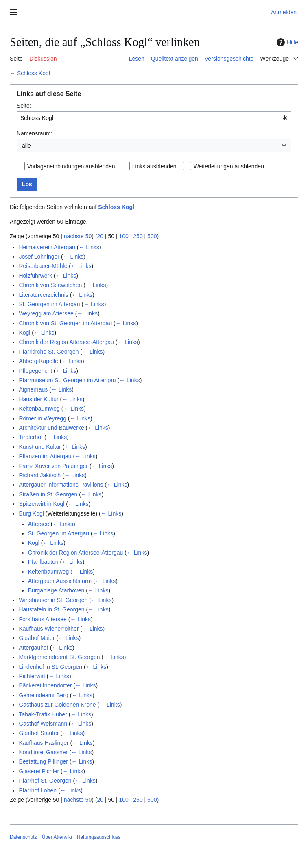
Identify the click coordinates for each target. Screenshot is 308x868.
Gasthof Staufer (39, 733)
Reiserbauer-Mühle (43, 266)
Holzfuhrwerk (35, 276)
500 (152, 236)
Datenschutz (23, 837)
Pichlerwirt (32, 676)
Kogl (24, 333)
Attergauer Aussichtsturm (60, 581)
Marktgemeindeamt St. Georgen (59, 657)
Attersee (39, 524)
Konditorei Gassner (43, 752)
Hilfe (286, 42)
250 (138, 236)
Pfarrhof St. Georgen (45, 781)
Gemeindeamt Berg (43, 695)
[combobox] (154, 118)
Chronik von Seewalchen (50, 285)
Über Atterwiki (57, 837)
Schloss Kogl (34, 73)
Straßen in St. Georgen (48, 494)
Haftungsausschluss (99, 837)
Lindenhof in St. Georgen (50, 667)
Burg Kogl (31, 513)
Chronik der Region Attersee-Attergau (66, 342)
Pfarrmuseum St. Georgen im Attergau (67, 380)
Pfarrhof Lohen (38, 790)
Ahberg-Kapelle (38, 361)
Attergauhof (33, 648)
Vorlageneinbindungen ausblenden (71, 166)
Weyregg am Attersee (46, 313)
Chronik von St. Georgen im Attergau (65, 323)
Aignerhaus (33, 389)
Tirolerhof (31, 437)
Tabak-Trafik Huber (43, 714)
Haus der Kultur (38, 399)
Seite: (24, 106)
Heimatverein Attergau (47, 247)
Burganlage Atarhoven (56, 590)
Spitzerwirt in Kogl (42, 504)
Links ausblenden (154, 166)
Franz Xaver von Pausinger (53, 466)
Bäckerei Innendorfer (45, 685)
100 (124, 236)
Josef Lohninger (39, 257)
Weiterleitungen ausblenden (229, 166)
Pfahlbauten (43, 562)
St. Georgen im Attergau (49, 304)
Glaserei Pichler (39, 771)
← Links (89, 247)
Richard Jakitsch (40, 475)
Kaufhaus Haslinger (44, 743)
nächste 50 (78, 236)
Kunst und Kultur (40, 447)
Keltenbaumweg (39, 409)
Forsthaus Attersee (43, 619)
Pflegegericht (35, 371)
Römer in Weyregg (42, 418)
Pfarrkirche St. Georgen (49, 352)
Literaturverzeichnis (43, 295)
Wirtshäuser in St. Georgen (53, 600)
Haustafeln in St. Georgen (51, 609)
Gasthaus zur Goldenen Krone (57, 705)
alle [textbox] (26, 146)
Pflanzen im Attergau (45, 456)
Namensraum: (35, 133)
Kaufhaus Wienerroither (49, 629)
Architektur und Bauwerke (51, 428)
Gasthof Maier (37, 638)
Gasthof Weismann (43, 724)
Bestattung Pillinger (43, 761)
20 (100, 236)
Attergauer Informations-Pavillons (61, 485)
